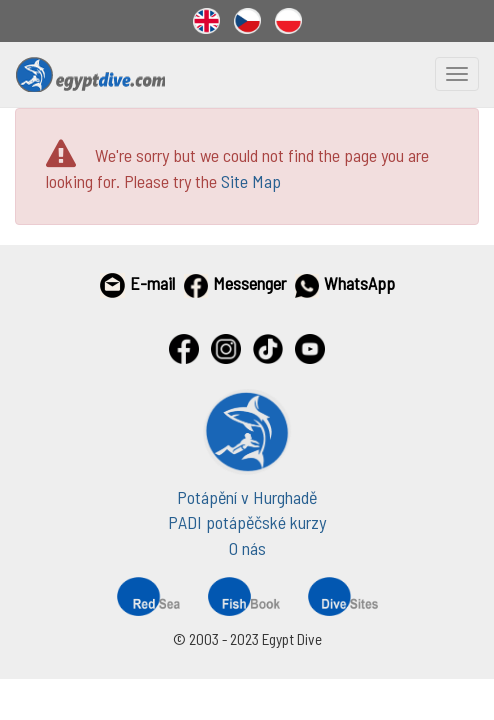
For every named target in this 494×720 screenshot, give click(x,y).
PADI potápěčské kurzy (247, 522)
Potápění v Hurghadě (247, 497)
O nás (247, 548)
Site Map (251, 181)
